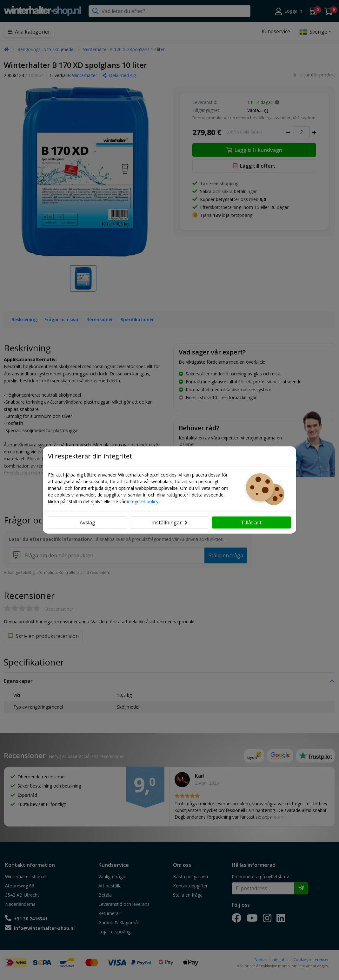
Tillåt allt (251, 522)
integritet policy (143, 501)
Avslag (87, 522)
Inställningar (169, 522)
